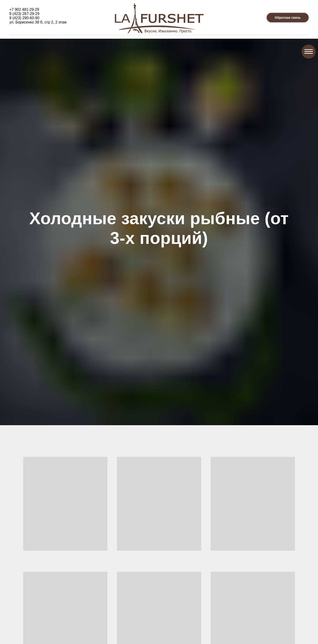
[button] (288, 18)
